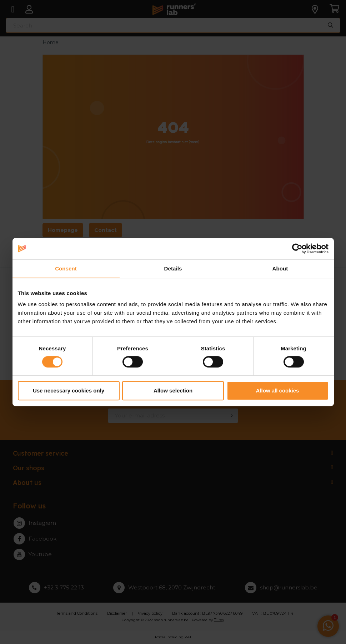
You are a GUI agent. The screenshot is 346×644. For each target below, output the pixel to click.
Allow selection (173, 391)
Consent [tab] (66, 268)
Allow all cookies (278, 391)
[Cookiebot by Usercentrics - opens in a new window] (297, 249)
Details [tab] (173, 268)
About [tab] (280, 268)
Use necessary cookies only (69, 391)
